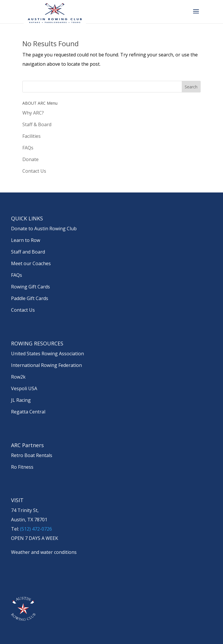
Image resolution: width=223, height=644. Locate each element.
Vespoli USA (24, 388)
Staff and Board (28, 252)
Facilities (32, 136)
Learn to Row (26, 240)
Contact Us (34, 171)
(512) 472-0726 (36, 529)
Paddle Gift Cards (30, 298)
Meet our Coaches (31, 263)
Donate (30, 159)
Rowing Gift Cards (30, 287)
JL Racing (21, 400)
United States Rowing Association (47, 354)
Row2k (18, 377)
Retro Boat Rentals (32, 455)
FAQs (28, 148)
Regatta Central (28, 412)
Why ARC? (33, 113)
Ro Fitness (22, 467)
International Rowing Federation (46, 365)
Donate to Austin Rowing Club (44, 229)
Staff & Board (37, 124)
